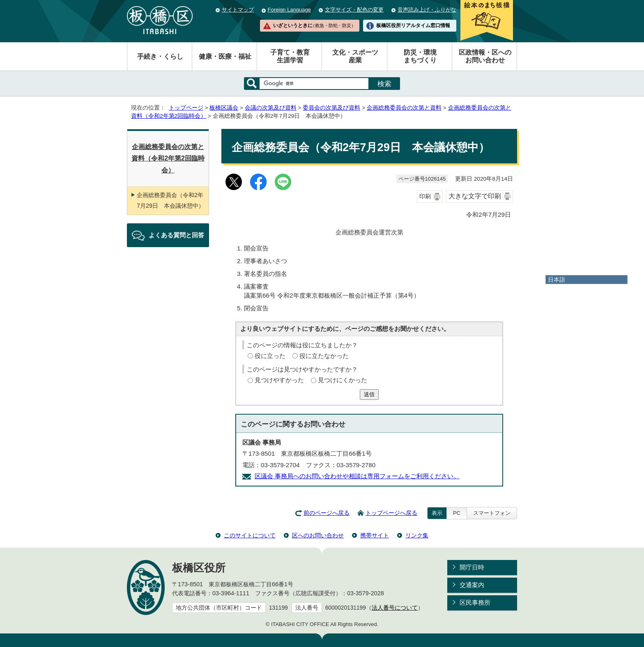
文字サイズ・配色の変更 (354, 10)
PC (457, 513)
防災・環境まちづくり (420, 56)
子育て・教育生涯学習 (290, 56)
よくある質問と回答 (176, 235)
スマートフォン (492, 513)
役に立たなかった (324, 356)
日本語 (557, 280)
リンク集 (417, 535)
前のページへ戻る (327, 513)
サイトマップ (238, 10)
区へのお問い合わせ (318, 535)
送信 (369, 394)
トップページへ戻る (391, 513)
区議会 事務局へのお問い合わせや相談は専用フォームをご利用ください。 (357, 476)
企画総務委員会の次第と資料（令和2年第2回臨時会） (168, 158)
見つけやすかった (279, 380)
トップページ (186, 108)
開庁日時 (472, 567)
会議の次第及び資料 (271, 108)
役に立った (270, 356)
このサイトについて (250, 535)
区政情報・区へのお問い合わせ (485, 56)
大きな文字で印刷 (475, 196)
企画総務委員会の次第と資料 (404, 108)
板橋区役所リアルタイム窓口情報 (413, 25)
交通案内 (472, 585)
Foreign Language (289, 10)
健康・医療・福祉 (225, 56)
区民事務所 (475, 602)
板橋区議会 (224, 108)
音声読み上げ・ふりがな (427, 10)
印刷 (425, 196)
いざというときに (314, 25)
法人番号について (395, 608)
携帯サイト (375, 535)
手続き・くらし (160, 56)
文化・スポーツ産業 (355, 56)
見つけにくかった (343, 380)
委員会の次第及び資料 (331, 108)
